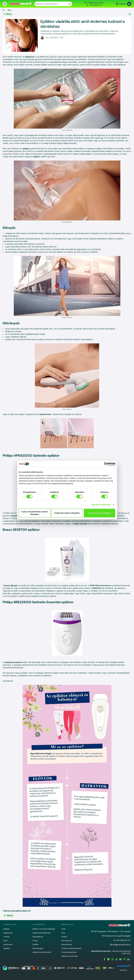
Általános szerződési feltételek (44, 929)
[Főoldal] (4, 10)
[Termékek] (5, 4)
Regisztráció (8, 933)
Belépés (7, 929)
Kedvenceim (8, 944)
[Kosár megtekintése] (129, 4)
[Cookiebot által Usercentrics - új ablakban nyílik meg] (106, 464)
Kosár (6, 941)
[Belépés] (121, 4)
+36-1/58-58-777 (95, 5)
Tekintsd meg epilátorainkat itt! (17, 911)
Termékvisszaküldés (69, 952)
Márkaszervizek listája (70, 956)
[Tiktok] (116, 959)
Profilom (7, 937)
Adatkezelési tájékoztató (42, 933)
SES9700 (97, 588)
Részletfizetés (67, 944)
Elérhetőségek (38, 948)
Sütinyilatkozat (38, 937)
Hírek (63, 929)
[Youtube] (120, 959)
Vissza (8, 14)
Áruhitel (64, 937)
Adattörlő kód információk (42, 952)
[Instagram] (112, 959)
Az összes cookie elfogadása (100, 513)
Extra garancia (67, 941)
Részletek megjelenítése (101, 505)
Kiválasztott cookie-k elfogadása (67, 513)
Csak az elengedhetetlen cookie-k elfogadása (34, 513)
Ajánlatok (7, 948)
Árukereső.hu (124, 970)
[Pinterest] (124, 959)
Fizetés (35, 941)
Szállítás (35, 944)
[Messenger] (108, 959)
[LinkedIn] (128, 959)
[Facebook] (104, 959)
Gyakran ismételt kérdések (71, 948)
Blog (9, 10)
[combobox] (53, 4)
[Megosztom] (130, 14)
